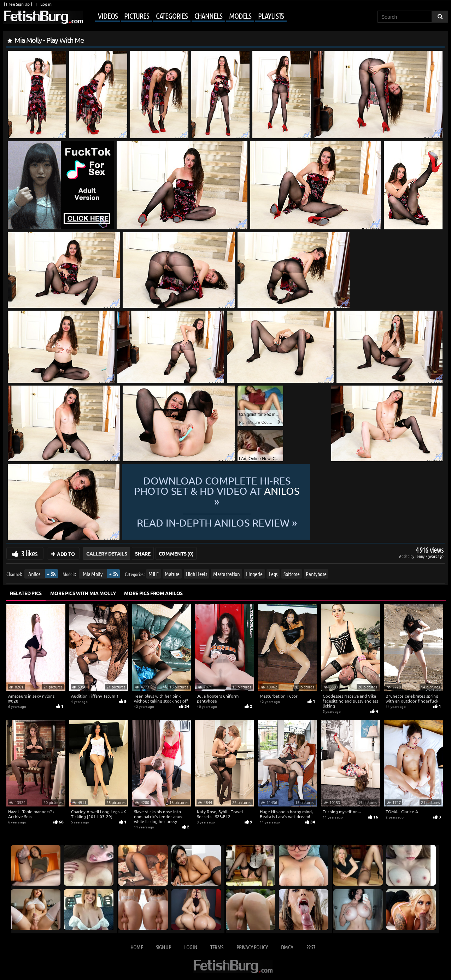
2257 (311, 947)
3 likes (29, 553)
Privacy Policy (252, 947)
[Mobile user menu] (186, 16)
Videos (108, 16)
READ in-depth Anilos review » (283, 517)
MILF (154, 574)
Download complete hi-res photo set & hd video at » (283, 491)
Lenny (420, 556)
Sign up (163, 947)
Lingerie (254, 574)
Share (143, 553)
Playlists (271, 16)
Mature (172, 574)
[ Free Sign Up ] (18, 4)
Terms (217, 947)
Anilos (34, 574)
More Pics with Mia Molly (83, 593)
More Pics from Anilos (153, 593)
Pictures (136, 16)
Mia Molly (93, 574)
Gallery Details (107, 553)
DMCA (287, 947)
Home (137, 947)
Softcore (291, 574)
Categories (172, 16)
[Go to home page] (43, 17)
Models (240, 16)
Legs (273, 574)
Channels (208, 16)
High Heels (197, 574)
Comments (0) (176, 553)
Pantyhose (316, 574)
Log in (46, 4)
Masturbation (227, 574)
